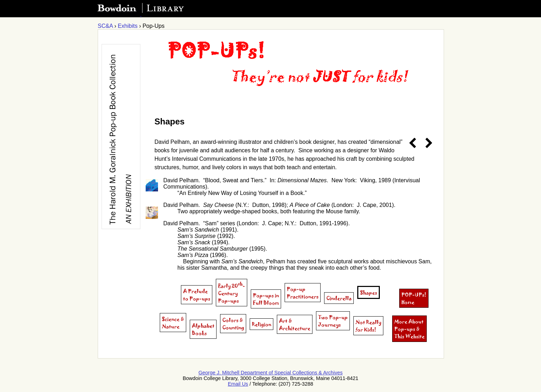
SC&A (105, 26)
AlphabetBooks (203, 329)
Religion (262, 324)
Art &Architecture (295, 324)
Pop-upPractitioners (303, 293)
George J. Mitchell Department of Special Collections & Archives (271, 373)
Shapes (369, 292)
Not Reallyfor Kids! (368, 326)
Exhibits (128, 26)
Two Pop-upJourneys (333, 321)
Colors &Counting (233, 324)
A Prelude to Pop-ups (197, 295)
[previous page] (412, 143)
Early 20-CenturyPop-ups (232, 293)
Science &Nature (173, 323)
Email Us (238, 384)
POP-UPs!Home (414, 298)
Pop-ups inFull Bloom (266, 299)
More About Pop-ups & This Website (409, 329)
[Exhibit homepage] (266, 98)
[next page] (426, 143)
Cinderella (339, 298)
